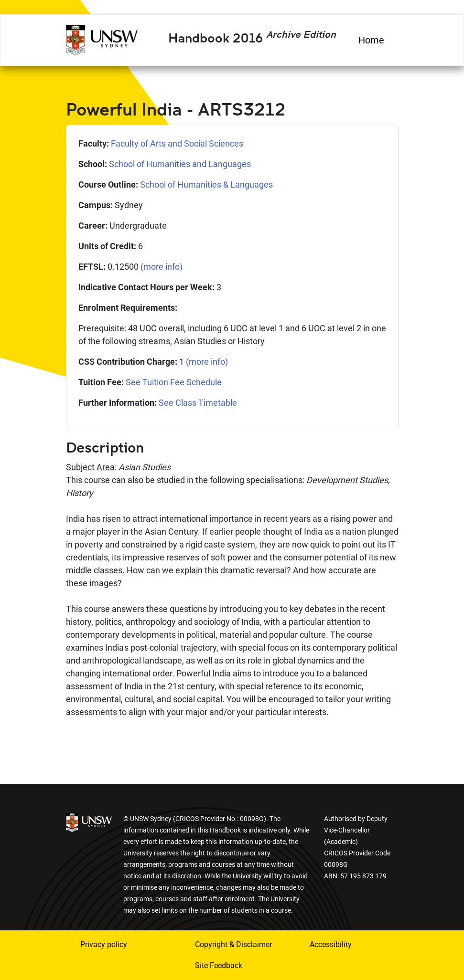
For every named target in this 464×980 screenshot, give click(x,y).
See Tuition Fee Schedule (174, 382)
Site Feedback (219, 965)
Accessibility (331, 944)
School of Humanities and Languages (180, 164)
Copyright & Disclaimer (233, 944)
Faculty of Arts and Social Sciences (177, 143)
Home (371, 40)
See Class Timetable (198, 403)
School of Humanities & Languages (206, 184)
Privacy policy (104, 944)
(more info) (162, 267)
